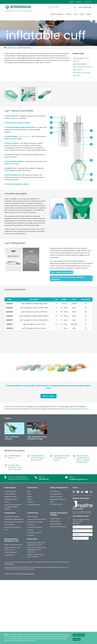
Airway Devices (55, 491)
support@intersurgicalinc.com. (78, 409)
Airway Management (11, 552)
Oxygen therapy (9, 555)
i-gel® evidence (78, 70)
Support (79, 2)
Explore (89, 14)
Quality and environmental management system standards (13, 507)
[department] (81, 538)
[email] (83, 531)
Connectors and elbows (35, 532)
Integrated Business (11, 497)
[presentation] (84, 545)
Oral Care (30, 530)
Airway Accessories (56, 494)
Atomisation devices (56, 504)
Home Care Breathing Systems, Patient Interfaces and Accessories (37, 550)
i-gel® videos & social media (81, 73)
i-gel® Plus (76, 61)
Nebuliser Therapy (56, 524)
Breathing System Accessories (14, 522)
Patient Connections (56, 497)
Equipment (31, 535)
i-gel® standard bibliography (61, 272)
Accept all (77, 639)
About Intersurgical (57, 14)
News (76, 14)
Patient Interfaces (33, 517)
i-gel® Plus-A (77, 76)
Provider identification (34, 505)
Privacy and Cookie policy (27, 574)
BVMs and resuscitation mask (13, 545)
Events (82, 14)
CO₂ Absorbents (9, 525)
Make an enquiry (48, 396)
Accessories (31, 525)
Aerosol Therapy (55, 521)
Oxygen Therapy (55, 519)
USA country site (9, 564)
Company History (10, 494)
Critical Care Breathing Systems (37, 519)
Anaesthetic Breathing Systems (14, 519)
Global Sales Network (11, 499)
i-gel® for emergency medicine (82, 67)
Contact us (88, 2)
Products (69, 14)
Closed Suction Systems (35, 527)
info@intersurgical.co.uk (78, 479)
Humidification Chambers (35, 522)
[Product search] (65, 7)
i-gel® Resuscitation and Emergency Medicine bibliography (68, 278)
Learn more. (76, 523)
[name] (83, 527)
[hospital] (83, 535)
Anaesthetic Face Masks (12, 517)
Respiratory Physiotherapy (58, 527)
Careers (72, 2)
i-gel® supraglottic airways (81, 58)
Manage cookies (79, 635)
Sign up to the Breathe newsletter (82, 512)
